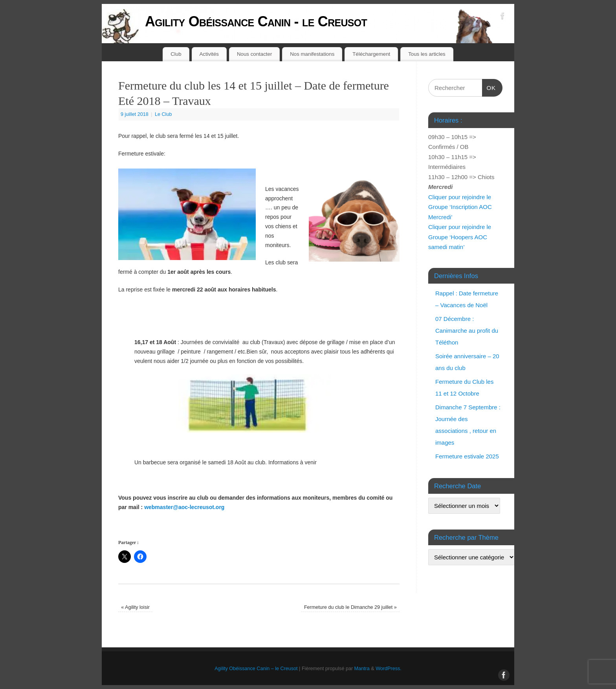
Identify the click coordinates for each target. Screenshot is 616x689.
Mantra (362, 669)
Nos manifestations (312, 54)
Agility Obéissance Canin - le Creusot (256, 21)
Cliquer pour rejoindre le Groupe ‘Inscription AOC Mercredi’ (460, 207)
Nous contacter (254, 54)
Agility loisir (135, 607)
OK (489, 87)
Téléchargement (371, 54)
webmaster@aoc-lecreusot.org (184, 507)
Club (176, 54)
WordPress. (389, 669)
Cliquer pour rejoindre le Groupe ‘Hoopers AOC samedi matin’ (460, 237)
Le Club (163, 114)
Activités (209, 54)
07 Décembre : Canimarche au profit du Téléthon (467, 331)
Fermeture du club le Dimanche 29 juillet (350, 607)
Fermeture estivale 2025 (467, 456)
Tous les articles (427, 54)
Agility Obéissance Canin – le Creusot (256, 669)
